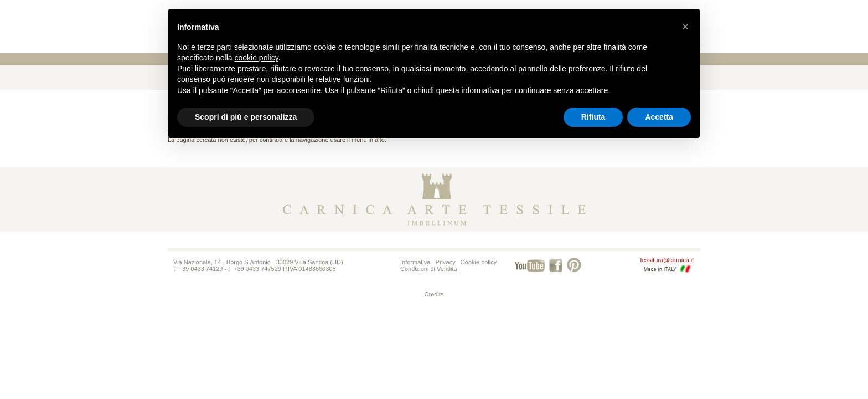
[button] (685, 27)
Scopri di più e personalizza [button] (246, 117)
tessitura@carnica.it (667, 260)
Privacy (446, 262)
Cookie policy (479, 262)
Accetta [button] (659, 117)
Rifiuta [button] (593, 117)
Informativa (415, 262)
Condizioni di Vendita (429, 269)
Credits (434, 294)
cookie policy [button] (257, 58)
